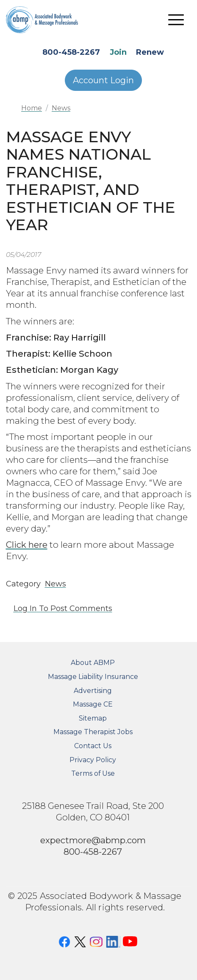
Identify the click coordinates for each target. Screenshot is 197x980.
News (61, 108)
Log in (25, 608)
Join (118, 52)
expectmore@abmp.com (93, 840)
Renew (150, 52)
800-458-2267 (71, 52)
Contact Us (93, 746)
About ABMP (93, 663)
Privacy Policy (93, 760)
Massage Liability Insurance (93, 677)
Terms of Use (93, 773)
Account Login (103, 80)
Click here (27, 545)
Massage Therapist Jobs (93, 732)
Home (32, 108)
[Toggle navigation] (176, 20)
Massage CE (93, 704)
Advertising (93, 691)
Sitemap (93, 718)
